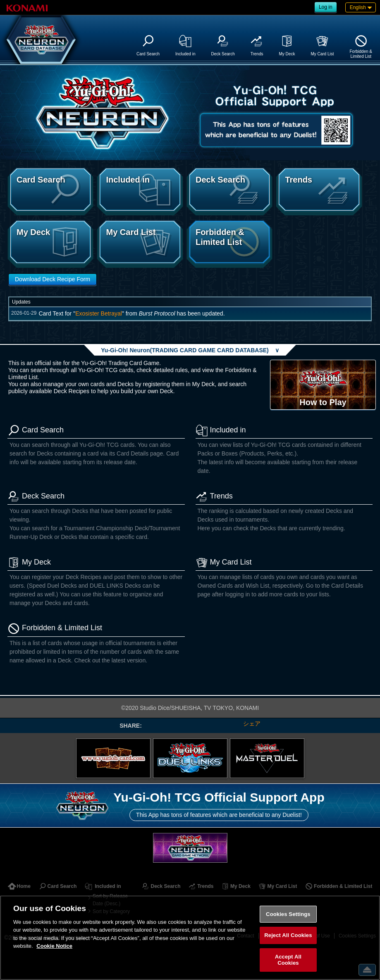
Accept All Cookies (288, 960)
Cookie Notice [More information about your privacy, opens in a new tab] (54, 946)
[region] (190, 938)
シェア (252, 724)
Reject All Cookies (288, 935)
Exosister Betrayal (99, 313)
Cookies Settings (288, 914)
